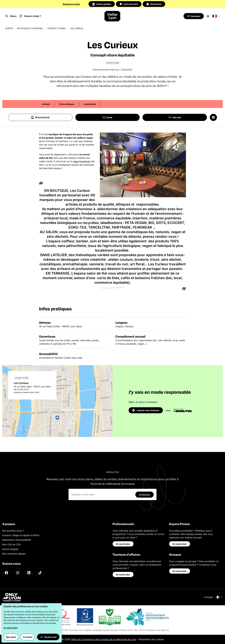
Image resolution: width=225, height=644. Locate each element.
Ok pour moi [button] (48, 637)
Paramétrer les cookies (151, 639)
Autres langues (10, 549)
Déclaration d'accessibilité (17, 540)
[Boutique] (193, 16)
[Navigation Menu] (11, 16)
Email (107, 117)
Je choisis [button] (28, 637)
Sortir (9, 28)
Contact (46, 104)
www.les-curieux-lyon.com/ (27, 392)
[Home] (113, 16)
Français (213, 597)
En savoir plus (123, 544)
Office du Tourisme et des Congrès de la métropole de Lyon (104, 639)
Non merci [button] (11, 637)
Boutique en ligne (71, 4)
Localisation (90, 104)
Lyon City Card (129, 4)
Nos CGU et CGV (12, 544)
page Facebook (82, 161)
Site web (175, 117)
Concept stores (56, 28)
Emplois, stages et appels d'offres (21, 535)
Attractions (154, 4)
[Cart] (208, 16)
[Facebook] (6, 573)
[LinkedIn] (29, 573)
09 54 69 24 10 (40, 117)
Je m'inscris (144, 495)
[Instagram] (18, 573)
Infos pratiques (67, 104)
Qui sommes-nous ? (13, 531)
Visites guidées (102, 4)
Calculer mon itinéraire (146, 410)
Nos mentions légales (14, 554)
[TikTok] (40, 573)
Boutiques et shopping (30, 28)
